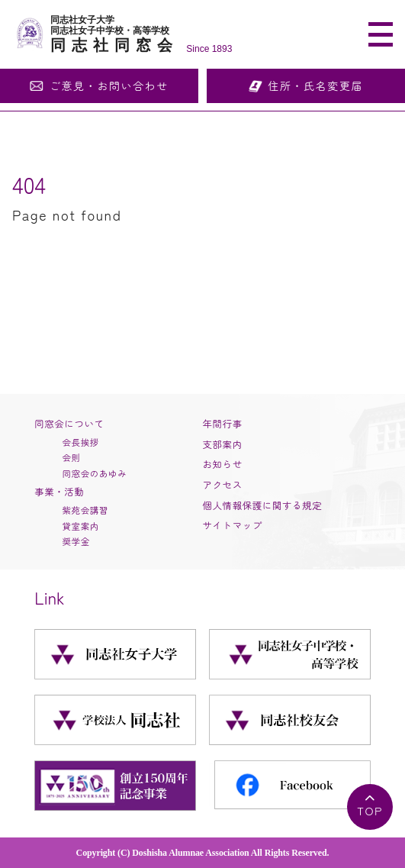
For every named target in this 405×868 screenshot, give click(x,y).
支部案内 (223, 444)
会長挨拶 (80, 442)
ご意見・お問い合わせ (109, 86)
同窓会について (69, 424)
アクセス (223, 485)
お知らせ (223, 464)
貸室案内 (80, 526)
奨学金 (76, 541)
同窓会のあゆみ (94, 473)
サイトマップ (233, 525)
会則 (71, 457)
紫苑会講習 (85, 510)
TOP (370, 810)
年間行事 (223, 424)
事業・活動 (59, 492)
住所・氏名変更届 (315, 86)
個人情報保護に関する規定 (263, 505)
